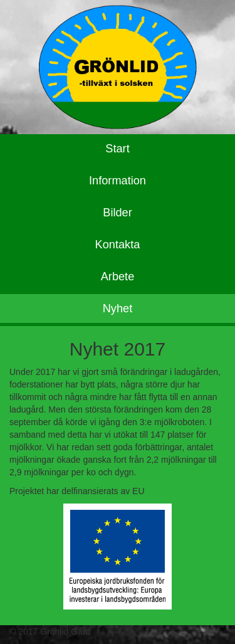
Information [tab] (118, 181)
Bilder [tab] (118, 213)
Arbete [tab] (118, 277)
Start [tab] (117, 149)
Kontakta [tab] (118, 245)
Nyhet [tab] (118, 309)
